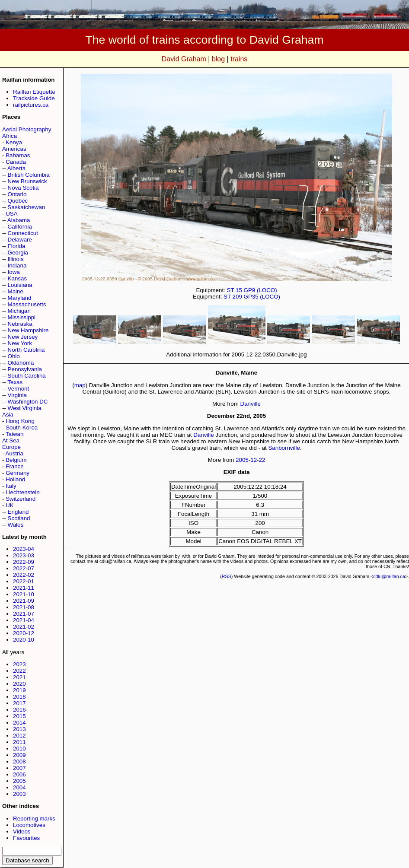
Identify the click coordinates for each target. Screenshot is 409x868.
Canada (16, 162)
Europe (11, 447)
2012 (19, 736)
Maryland (20, 298)
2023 (19, 664)
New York (20, 343)
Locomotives (29, 825)
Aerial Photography (27, 129)
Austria (14, 453)
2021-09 (24, 601)
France (14, 466)
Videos (22, 831)
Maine (16, 291)
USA (11, 214)
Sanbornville (284, 448)
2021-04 (24, 620)
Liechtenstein (23, 492)
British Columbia (29, 175)
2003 (19, 794)
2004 (19, 787)
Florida (17, 246)
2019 (19, 690)
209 (237, 297)
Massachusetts (27, 304)
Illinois (16, 259)
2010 (19, 749)
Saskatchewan (27, 207)
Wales (16, 525)
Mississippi (22, 317)
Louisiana (20, 285)
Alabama (19, 220)
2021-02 (24, 627)
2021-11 (24, 588)
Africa (10, 136)
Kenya (14, 142)
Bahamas (18, 155)
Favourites (26, 838)
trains (239, 59)
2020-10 (24, 640)
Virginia (17, 395)
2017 (19, 703)
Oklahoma (21, 363)
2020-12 (24, 633)
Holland (15, 479)
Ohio (14, 356)
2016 (19, 710)
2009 (19, 755)
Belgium (16, 460)
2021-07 (24, 614)
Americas (14, 149)
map (80, 385)
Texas (15, 382)
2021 (19, 677)
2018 (19, 697)
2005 (19, 781)
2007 (19, 768)
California (20, 227)
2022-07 (24, 568)
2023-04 (24, 549)
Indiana (17, 265)
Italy (11, 486)
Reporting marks (34, 819)
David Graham (184, 59)
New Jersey (23, 337)
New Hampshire (28, 330)
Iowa (14, 272)
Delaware (20, 240)
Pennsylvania (25, 369)
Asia (8, 415)
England (18, 512)
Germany (18, 473)
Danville (251, 404)
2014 (19, 723)
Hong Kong (20, 421)
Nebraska (20, 324)
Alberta (16, 168)
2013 (19, 729)
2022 (19, 671)
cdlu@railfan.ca (389, 576)
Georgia (18, 253)
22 (262, 460)
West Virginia (25, 408)
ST (231, 290)
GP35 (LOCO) (262, 297)
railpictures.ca (31, 105)
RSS (227, 576)
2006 (19, 774)
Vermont (19, 389)
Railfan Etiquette (34, 92)
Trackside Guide (34, 98)
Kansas (17, 278)
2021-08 (24, 607)
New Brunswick (27, 181)
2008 (19, 761)
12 (254, 460)
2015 (19, 716)
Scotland (19, 518)
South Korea (22, 428)
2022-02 (24, 575)
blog (218, 59)
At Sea (11, 440)
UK (10, 505)
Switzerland (21, 499)
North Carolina (26, 350)
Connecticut (23, 233)
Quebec (18, 201)
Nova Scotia (23, 188)
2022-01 (24, 581)
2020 (19, 684)
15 (239, 290)
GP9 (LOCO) (260, 290)
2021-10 (24, 594)
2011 (19, 742)
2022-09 (24, 562)
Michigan (19, 311)
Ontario (17, 194)
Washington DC (28, 402)
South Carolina (27, 376)
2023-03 (24, 555)
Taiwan (15, 434)
